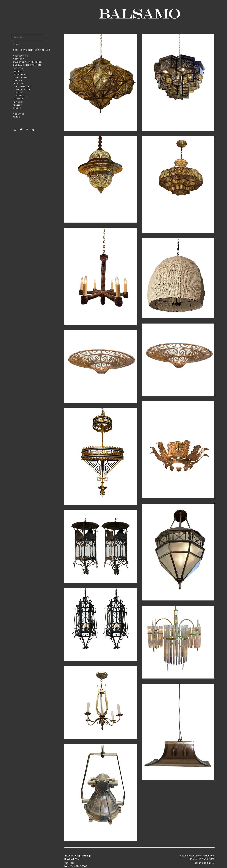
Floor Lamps (23, 90)
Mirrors (18, 102)
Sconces (20, 99)
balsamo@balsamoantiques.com (197, 855)
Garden (18, 80)
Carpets (18, 68)
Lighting (18, 83)
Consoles (19, 71)
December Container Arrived (32, 50)
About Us (19, 114)
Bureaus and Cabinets (27, 65)
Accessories (20, 56)
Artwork (19, 59)
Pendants (21, 96)
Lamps (19, 93)
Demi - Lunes (21, 77)
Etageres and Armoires (28, 62)
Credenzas (20, 74)
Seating (18, 105)
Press (16, 117)
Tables (17, 108)
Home (16, 44)
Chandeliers (23, 86)
